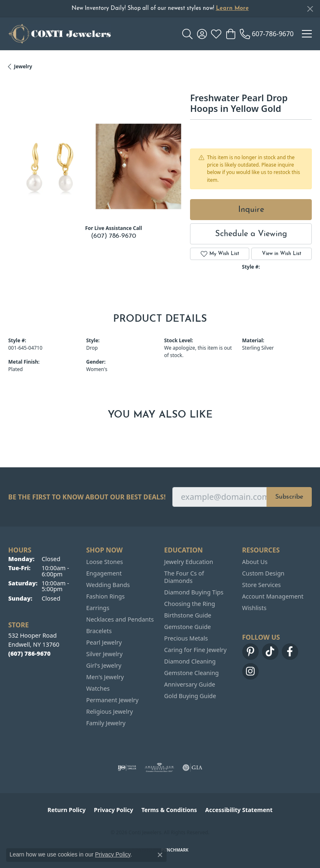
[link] (267, 34)
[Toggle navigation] (307, 34)
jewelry (23, 66)
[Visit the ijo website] (127, 768)
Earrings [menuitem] (98, 608)
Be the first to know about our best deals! (87, 497)
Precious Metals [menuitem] (186, 638)
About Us (255, 562)
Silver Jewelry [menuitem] (105, 654)
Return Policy (67, 810)
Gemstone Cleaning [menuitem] (191, 673)
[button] (187, 34)
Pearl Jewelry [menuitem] (104, 642)
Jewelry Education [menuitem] (189, 562)
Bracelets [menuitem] (99, 631)
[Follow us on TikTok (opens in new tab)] (270, 652)
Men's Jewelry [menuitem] (105, 677)
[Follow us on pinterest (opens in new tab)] (250, 652)
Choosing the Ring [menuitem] (190, 604)
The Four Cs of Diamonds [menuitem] (184, 577)
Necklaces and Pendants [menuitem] (120, 619)
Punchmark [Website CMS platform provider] (175, 850)
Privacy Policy (113, 810)
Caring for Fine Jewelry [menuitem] (195, 650)
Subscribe (289, 497)
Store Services (262, 585)
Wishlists (254, 608)
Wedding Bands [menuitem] (108, 585)
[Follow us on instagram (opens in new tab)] (250, 671)
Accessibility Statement (239, 810)
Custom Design (263, 573)
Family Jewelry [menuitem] (106, 723)
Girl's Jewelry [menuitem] (104, 665)
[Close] (310, 9)
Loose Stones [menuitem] (105, 562)
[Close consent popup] (160, 855)
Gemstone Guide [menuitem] (188, 627)
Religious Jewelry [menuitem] (110, 711)
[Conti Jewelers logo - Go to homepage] (60, 34)
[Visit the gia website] (192, 768)
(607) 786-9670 (114, 236)
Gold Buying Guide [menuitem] (190, 696)
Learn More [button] (232, 8)
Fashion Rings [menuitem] (106, 596)
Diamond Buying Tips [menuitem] (194, 592)
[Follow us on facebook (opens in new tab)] (290, 652)
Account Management (273, 596)
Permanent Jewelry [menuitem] (112, 700)
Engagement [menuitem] (104, 573)
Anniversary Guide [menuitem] (190, 684)
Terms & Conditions (169, 810)
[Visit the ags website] (160, 768)
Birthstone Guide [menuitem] (188, 615)
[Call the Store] (29, 653)
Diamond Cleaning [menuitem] (190, 661)
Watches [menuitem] (98, 688)
